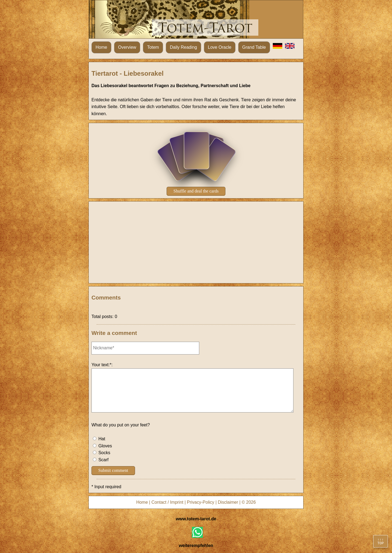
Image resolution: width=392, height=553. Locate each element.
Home (101, 47)
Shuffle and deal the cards (196, 191)
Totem (153, 47)
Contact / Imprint (167, 502)
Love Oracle (220, 47)
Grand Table (254, 47)
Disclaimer (228, 502)
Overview (127, 47)
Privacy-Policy (201, 502)
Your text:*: (102, 365)
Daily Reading (183, 47)
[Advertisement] (196, 242)
